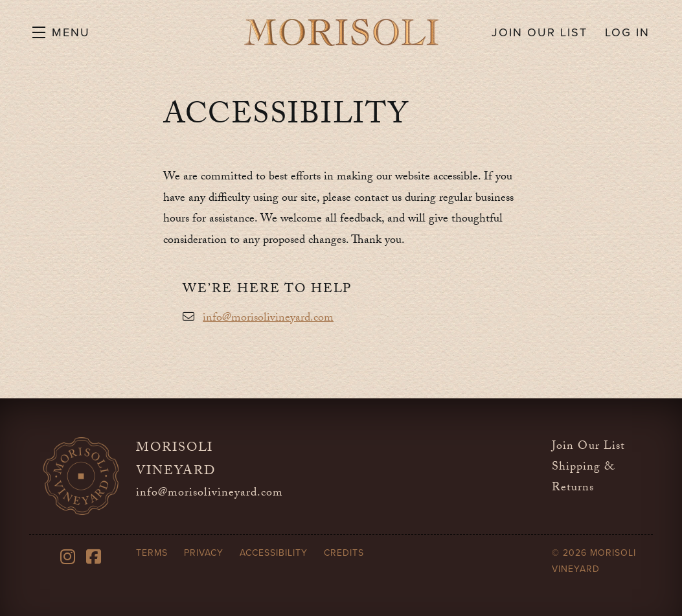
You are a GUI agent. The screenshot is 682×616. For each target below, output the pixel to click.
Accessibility (274, 553)
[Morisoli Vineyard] (81, 476)
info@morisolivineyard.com (268, 319)
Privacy (204, 553)
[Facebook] (94, 557)
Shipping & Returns (583, 478)
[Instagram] (68, 557)
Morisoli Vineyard (341, 32)
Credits (344, 553)
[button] (61, 32)
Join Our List (588, 447)
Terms (152, 553)
